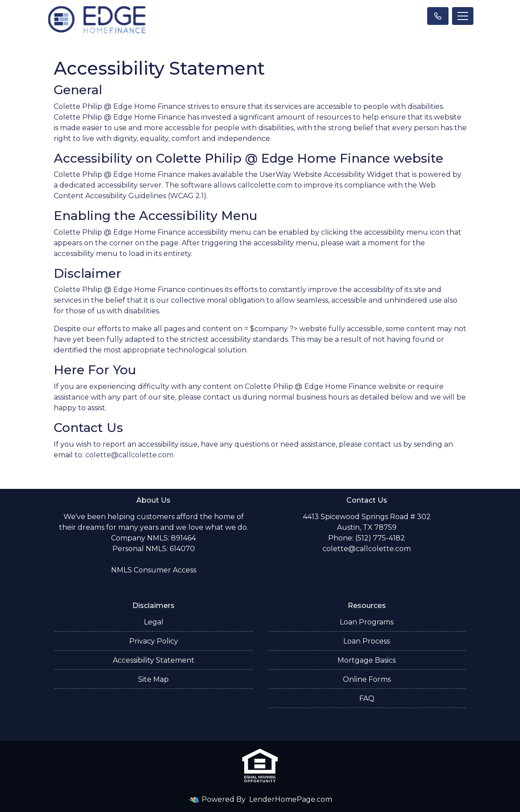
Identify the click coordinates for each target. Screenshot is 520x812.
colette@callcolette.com (129, 455)
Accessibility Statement (154, 660)
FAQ (367, 698)
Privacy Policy (154, 641)
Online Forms (367, 679)
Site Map (153, 679)
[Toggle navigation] (463, 16)
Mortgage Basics (367, 660)
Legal (154, 622)
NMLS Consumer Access (154, 570)
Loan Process (367, 641)
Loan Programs (367, 622)
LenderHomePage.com (291, 799)
